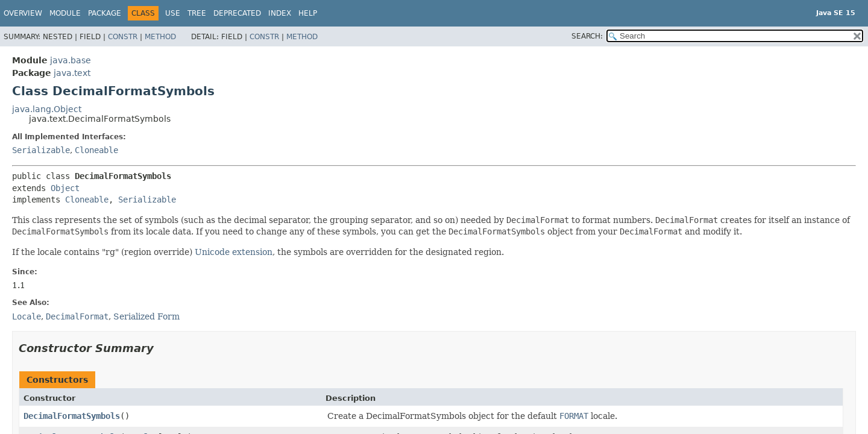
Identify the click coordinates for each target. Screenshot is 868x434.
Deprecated (237, 13)
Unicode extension (234, 252)
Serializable (41, 150)
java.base (71, 60)
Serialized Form (146, 316)
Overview (23, 13)
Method (160, 37)
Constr (123, 37)
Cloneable (96, 150)
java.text (72, 73)
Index (280, 13)
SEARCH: (587, 36)
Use (173, 13)
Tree (197, 13)
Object (65, 188)
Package (105, 13)
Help (308, 13)
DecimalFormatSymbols (72, 416)
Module (65, 13)
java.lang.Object (47, 109)
